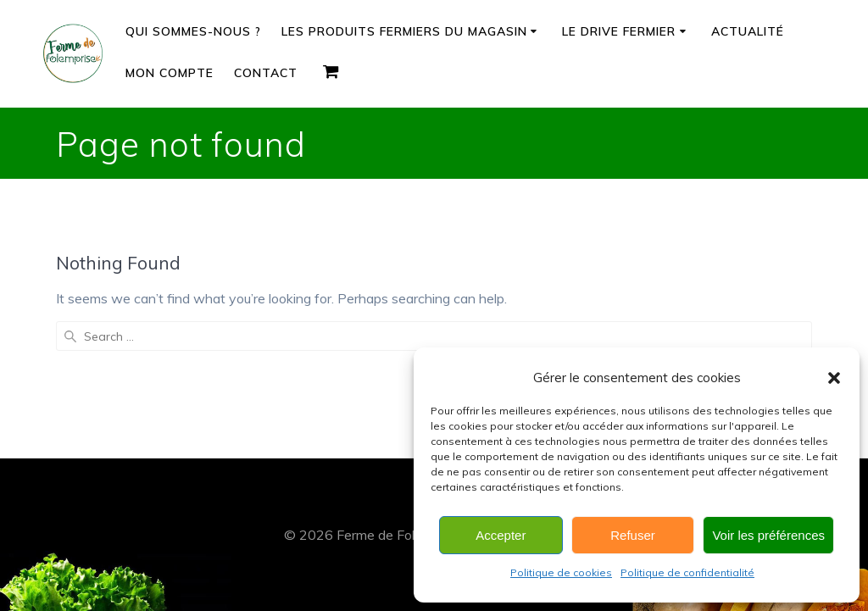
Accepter (501, 535)
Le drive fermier (619, 31)
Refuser (633, 535)
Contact (266, 73)
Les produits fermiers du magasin (404, 31)
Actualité (748, 31)
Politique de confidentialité (687, 572)
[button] (834, 378)
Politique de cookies (561, 572)
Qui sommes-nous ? (193, 31)
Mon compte (170, 73)
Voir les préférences (768, 535)
